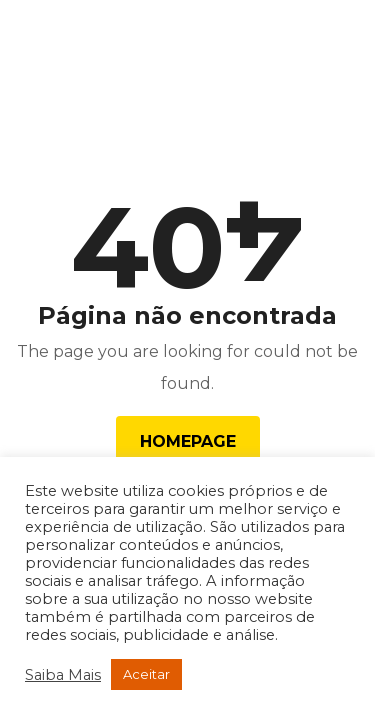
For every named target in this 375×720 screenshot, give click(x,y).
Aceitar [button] (146, 674)
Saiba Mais (63, 675)
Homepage (188, 441)
